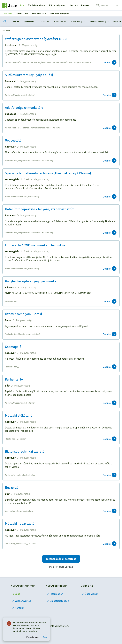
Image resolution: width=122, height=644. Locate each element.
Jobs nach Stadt (39, 14)
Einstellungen (33, 637)
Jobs (22, 5)
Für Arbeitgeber (57, 5)
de (117, 5)
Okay (45, 637)
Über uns (73, 5)
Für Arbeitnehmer (37, 5)
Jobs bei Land (22, 14)
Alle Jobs (8, 14)
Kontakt (85, 5)
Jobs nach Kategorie (59, 14)
